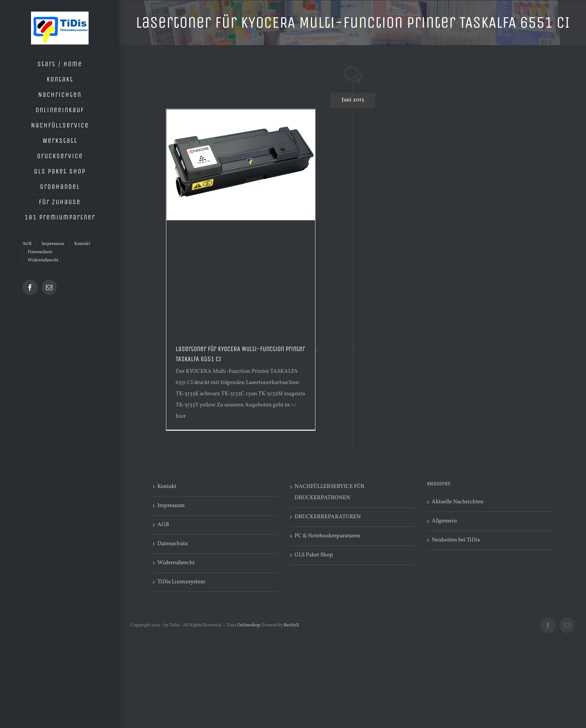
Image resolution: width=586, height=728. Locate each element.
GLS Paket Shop (314, 555)
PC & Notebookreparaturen (327, 536)
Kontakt (167, 487)
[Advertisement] (241, 277)
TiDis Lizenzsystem (181, 582)
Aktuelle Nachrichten (458, 502)
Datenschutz (173, 544)
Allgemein (444, 521)
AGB (163, 525)
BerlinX (291, 625)
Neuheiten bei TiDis (456, 540)
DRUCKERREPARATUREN (328, 517)
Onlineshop (249, 625)
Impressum (171, 506)
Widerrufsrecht (176, 563)
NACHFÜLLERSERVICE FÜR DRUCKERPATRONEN (329, 492)
